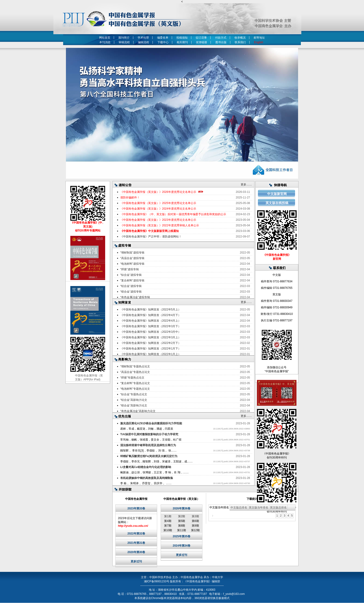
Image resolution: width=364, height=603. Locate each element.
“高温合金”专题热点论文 (135, 372)
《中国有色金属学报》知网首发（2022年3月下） (151, 326)
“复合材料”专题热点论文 (135, 383)
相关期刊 (182, 42)
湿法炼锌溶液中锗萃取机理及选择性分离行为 (148, 445)
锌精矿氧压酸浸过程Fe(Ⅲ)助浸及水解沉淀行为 (149, 456)
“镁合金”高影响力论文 (134, 405)
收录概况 (240, 38)
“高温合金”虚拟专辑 (132, 258)
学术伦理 (143, 38)
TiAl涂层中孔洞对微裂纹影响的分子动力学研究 (149, 434)
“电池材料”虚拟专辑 (132, 264)
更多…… (246, 185)
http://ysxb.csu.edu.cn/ (133, 526)
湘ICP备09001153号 (157, 581)
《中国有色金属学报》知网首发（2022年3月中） (151, 332)
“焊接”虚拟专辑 (130, 269)
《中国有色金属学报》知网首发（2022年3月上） (151, 337)
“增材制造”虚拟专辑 (132, 253)
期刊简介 (124, 38)
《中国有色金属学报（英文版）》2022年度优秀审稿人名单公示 (160, 225)
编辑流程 (143, 42)
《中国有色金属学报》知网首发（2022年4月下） (151, 315)
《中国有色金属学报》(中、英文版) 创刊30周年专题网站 (88, 227)
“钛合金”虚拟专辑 (131, 275)
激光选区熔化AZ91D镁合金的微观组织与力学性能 (151, 423)
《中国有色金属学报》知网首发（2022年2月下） (151, 343)
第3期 (195, 516)
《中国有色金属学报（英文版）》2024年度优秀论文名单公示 (158, 209)
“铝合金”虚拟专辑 (131, 286)
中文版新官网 (277, 194)
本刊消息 (105, 42)
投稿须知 (182, 38)
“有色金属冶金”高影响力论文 (138, 411)
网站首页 (105, 38)
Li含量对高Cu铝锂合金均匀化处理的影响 (146, 467)
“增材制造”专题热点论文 (135, 366)
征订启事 (201, 38)
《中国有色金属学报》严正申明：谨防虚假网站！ (151, 237)
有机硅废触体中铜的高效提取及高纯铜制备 (147, 478)
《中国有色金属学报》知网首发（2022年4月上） (151, 321)
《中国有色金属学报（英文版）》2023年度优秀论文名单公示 (158, 220)
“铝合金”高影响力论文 (134, 400)
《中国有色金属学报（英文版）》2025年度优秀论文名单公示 (158, 203)
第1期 (168, 516)
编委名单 (163, 38)
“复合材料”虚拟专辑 (132, 280)
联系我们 (240, 42)
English (259, 42)
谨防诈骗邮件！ (130, 198)
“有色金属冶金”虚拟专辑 (135, 297)
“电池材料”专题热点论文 (135, 389)
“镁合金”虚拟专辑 (131, 292)
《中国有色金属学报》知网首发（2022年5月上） (151, 310)
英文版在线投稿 (277, 203)
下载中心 (163, 42)
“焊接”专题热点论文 (132, 378)
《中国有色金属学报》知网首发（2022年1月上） (151, 354)
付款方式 (221, 38)
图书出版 (221, 42)
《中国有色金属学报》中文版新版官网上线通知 (149, 231)
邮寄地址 (259, 38)
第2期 (182, 516)
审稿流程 (124, 42)
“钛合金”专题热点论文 (134, 394)
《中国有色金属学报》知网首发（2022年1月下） (151, 349)
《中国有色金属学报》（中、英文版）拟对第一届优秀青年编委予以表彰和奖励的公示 (173, 214)
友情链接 (201, 42)
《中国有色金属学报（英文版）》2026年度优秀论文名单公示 (158, 192)
